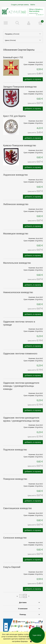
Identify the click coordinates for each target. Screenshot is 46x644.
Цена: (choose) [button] (10, 40)
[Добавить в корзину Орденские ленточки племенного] (33, 375)
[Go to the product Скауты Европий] (11, 571)
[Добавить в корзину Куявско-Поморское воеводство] (33, 167)
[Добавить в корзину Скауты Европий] (33, 589)
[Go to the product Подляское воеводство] (11, 454)
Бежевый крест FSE (13, 57)
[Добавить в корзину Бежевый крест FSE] (33, 79)
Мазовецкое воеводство (16, 233)
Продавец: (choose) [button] (12, 34)
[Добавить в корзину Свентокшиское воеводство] (33, 530)
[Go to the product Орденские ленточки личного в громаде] (11, 328)
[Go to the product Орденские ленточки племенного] (11, 358)
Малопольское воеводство (17, 263)
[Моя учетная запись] (29, 23)
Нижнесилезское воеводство (18, 292)
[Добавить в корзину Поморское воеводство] (33, 501)
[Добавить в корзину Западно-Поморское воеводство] (33, 109)
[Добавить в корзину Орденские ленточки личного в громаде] (33, 346)
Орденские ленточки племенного (20, 353)
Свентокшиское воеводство (17, 508)
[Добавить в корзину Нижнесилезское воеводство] (33, 314)
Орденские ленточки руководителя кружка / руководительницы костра (21, 419)
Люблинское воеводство (16, 204)
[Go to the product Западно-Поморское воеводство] (11, 98)
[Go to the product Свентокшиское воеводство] (11, 512)
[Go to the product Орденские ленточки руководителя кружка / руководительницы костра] (11, 424)
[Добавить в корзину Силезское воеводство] (33, 560)
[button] (6, 23)
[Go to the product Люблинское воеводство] (11, 208)
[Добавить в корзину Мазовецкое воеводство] (33, 256)
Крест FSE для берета (14, 116)
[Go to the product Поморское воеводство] (11, 483)
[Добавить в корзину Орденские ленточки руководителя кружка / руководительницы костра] (33, 442)
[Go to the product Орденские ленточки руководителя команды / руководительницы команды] (11, 392)
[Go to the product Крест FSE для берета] (11, 127)
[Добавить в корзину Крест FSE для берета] (33, 138)
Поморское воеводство (15, 479)
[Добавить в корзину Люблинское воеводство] (33, 226)
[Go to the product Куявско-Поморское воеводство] (11, 157)
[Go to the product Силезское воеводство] (11, 542)
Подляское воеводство (15, 450)
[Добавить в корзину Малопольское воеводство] (33, 285)
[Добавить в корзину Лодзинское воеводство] (33, 197)
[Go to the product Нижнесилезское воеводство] (11, 296)
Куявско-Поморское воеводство (20, 145)
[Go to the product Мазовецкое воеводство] (11, 238)
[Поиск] (17, 23)
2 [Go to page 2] (25, 596)
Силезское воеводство (15, 538)
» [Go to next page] (29, 596)
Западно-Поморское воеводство (20, 87)
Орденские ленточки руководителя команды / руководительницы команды (21, 386)
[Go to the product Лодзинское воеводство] (11, 179)
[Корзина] (40, 23)
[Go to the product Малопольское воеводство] (11, 267)
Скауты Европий (12, 567)
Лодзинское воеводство (15, 175)
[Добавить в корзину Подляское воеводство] (33, 472)
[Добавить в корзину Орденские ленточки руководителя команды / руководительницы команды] (33, 410)
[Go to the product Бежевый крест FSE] (11, 68)
